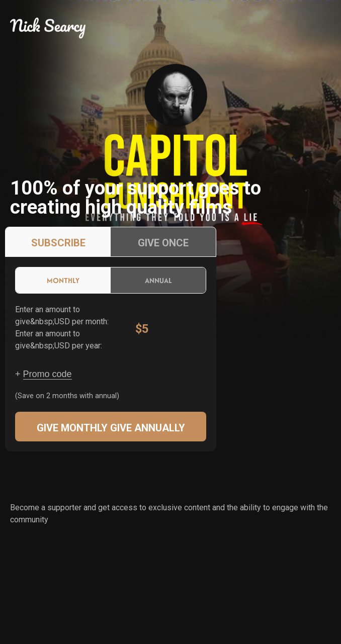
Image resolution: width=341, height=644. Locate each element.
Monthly (63, 280)
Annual (158, 280)
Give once (163, 243)
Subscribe (58, 243)
